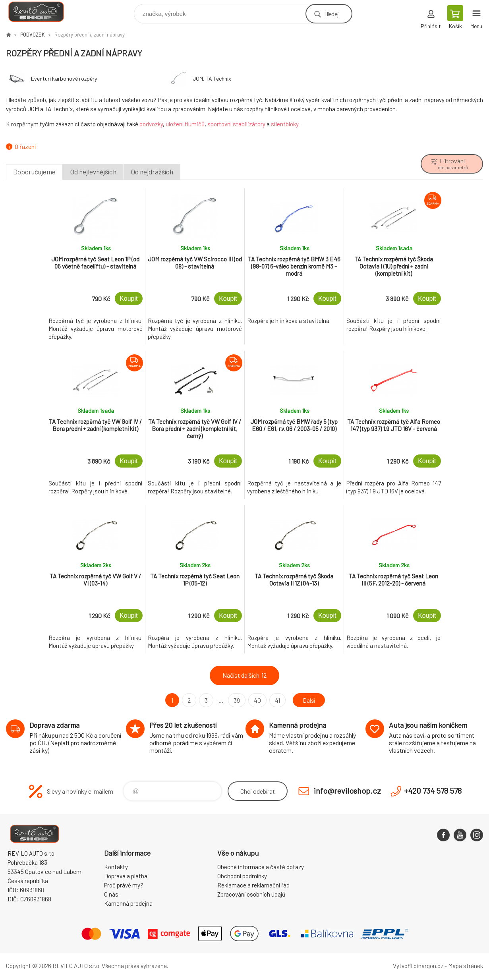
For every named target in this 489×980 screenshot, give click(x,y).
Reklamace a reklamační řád (253, 885)
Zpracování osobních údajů (251, 894)
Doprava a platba (126, 876)
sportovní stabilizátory (236, 124)
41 (277, 700)
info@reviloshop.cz (347, 791)
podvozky (151, 124)
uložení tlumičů (185, 124)
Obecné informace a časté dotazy (261, 867)
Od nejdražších (152, 172)
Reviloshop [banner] (41, 12)
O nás (111, 894)
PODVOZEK (33, 35)
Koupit (129, 299)
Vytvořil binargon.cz (418, 966)
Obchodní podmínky (242, 876)
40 (257, 700)
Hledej (331, 14)
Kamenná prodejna (128, 903)
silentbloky (285, 124)
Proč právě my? (124, 885)
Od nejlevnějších (93, 172)
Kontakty (116, 867)
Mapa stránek (466, 966)
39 (236, 700)
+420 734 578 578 (433, 791)
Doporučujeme (34, 172)
